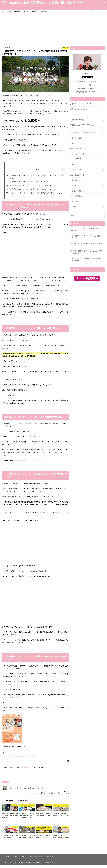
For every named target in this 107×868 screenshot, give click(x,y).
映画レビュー (76, 141)
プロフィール (63, 8)
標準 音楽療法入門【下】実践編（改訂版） (29, 463)
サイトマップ (52, 860)
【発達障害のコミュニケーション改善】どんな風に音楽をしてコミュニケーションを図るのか (38, 177)
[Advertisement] (53, 29)
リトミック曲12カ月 (78, 151)
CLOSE (62, 170)
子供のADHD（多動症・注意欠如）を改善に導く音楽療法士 (42, 3)
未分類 (73, 200)
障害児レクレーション (78, 109)
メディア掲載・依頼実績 (88, 8)
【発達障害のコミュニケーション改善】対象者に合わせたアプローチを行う (37, 189)
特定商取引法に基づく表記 (37, 860)
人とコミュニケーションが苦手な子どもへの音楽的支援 (86, 223)
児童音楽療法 (76, 175)
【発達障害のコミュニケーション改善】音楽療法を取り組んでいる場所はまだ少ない (38, 194)
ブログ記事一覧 (55, 8)
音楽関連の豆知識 (77, 185)
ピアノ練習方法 (76, 190)
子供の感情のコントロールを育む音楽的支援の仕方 (86, 229)
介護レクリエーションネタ (80, 104)
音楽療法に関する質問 (79, 119)
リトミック (75, 180)
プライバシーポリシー (21, 860)
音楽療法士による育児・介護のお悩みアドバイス (86, 125)
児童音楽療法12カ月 (78, 171)
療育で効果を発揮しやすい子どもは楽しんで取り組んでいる (86, 242)
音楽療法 (7, 785)
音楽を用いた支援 (77, 136)
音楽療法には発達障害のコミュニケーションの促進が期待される (34, 185)
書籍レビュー (76, 166)
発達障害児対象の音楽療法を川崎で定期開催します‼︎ (23, 760)
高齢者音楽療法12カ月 (79, 146)
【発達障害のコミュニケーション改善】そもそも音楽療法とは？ (34, 182)
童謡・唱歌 (75, 195)
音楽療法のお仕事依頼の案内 (74, 8)
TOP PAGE (47, 8)
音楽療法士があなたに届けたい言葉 (83, 131)
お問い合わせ (98, 8)
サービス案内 (76, 156)
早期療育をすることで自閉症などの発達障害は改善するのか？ (86, 249)
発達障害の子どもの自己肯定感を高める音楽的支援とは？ (86, 235)
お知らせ (74, 114)
